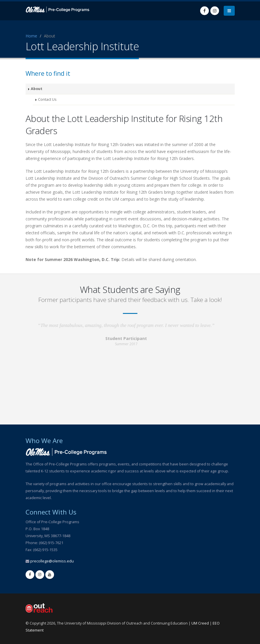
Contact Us (47, 99)
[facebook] (30, 575)
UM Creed (200, 623)
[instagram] (40, 575)
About (37, 89)
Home (31, 36)
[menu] (229, 11)
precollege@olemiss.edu (52, 561)
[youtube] (50, 575)
